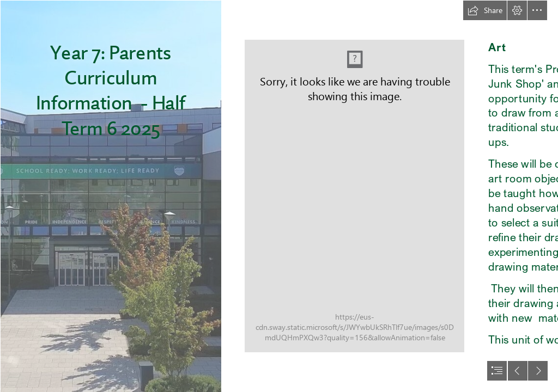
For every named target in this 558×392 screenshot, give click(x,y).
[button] (485, 10)
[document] (279, 196)
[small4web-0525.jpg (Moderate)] (354, 196)
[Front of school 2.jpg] (110, 196)
